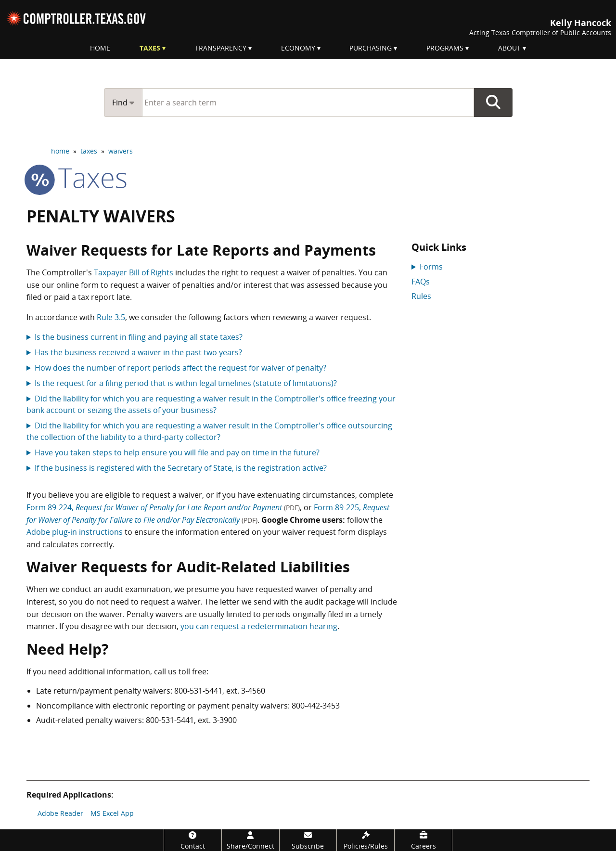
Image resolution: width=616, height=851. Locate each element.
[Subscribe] (308, 840)
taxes (89, 151)
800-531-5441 (198, 691)
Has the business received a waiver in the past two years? (138, 352)
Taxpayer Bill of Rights (134, 272)
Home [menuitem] (100, 48)
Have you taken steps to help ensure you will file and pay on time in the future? (177, 452)
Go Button (493, 103)
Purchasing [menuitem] (371, 48)
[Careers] (423, 840)
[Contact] (193, 840)
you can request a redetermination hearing (259, 626)
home (60, 151)
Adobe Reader (60, 813)
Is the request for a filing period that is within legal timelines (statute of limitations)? (186, 383)
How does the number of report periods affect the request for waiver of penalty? (180, 368)
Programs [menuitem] (445, 48)
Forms (431, 267)
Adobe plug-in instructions (75, 532)
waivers (121, 151)
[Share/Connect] (250, 840)
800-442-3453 (316, 706)
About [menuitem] (509, 48)
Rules (421, 296)
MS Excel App (112, 813)
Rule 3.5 (111, 317)
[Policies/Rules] (366, 840)
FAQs (421, 282)
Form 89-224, (163, 507)
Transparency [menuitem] (221, 48)
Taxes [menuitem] (150, 48)
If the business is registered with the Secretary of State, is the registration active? (181, 468)
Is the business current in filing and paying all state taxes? (139, 337)
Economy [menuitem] (298, 48)
